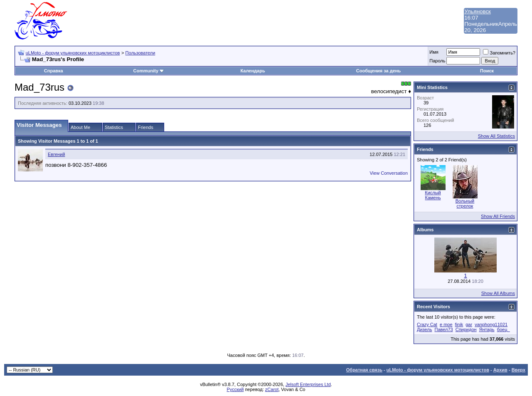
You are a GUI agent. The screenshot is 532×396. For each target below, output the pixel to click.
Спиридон (466, 329)
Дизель (424, 329)
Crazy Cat (427, 324)
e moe (446, 324)
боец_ (504, 329)
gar (469, 324)
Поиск (487, 71)
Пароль (437, 61)
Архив (500, 370)
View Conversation (389, 173)
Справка (54, 71)
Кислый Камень (433, 195)
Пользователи (140, 53)
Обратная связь (364, 370)
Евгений (56, 154)
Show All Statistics (496, 136)
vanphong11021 (491, 324)
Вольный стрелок (465, 203)
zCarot (272, 389)
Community (149, 71)
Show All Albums (498, 293)
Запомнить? (499, 53)
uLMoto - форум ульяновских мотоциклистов (73, 53)
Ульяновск (478, 11)
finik (459, 324)
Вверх (518, 370)
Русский (235, 389)
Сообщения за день (378, 71)
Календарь (253, 71)
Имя (434, 52)
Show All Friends (498, 216)
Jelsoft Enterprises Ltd (308, 384)
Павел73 (443, 329)
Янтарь (487, 329)
